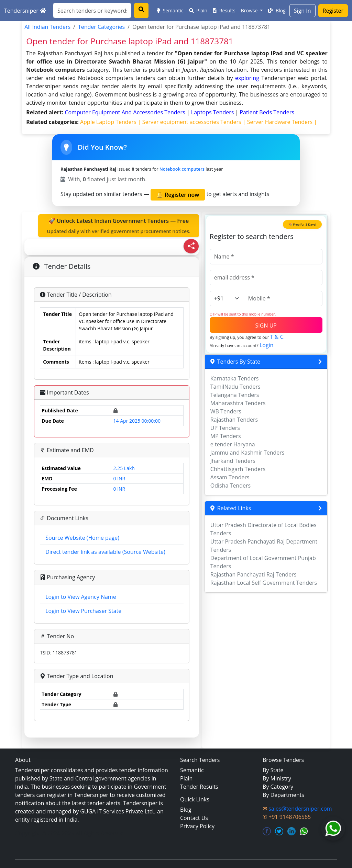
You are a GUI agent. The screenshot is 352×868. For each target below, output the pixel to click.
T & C (277, 337)
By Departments (283, 795)
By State (273, 770)
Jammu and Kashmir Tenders (247, 453)
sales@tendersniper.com (300, 809)
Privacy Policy (197, 826)
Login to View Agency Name (81, 597)
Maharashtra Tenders (238, 403)
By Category (278, 787)
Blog (277, 10)
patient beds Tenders (267, 112)
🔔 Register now (178, 195)
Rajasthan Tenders (234, 420)
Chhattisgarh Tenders (238, 469)
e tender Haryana (233, 444)
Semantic (170, 10)
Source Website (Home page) (82, 538)
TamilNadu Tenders (235, 387)
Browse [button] (250, 10)
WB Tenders (226, 411)
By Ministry (277, 778)
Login (267, 345)
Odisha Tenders (230, 486)
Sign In (302, 11)
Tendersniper (25, 11)
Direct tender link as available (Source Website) (105, 552)
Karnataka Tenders (235, 378)
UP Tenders (225, 428)
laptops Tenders (213, 112)
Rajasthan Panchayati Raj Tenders (254, 574)
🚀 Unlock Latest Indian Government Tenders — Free (119, 226)
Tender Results (199, 787)
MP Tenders (226, 436)
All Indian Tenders (47, 27)
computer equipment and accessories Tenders (126, 112)
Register (333, 11)
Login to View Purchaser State (83, 611)
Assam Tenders (230, 477)
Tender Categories (101, 27)
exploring (247, 78)
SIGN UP (266, 325)
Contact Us (194, 818)
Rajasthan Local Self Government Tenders (264, 583)
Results (224, 10)
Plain (198, 10)
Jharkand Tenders (233, 461)
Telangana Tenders (235, 395)
